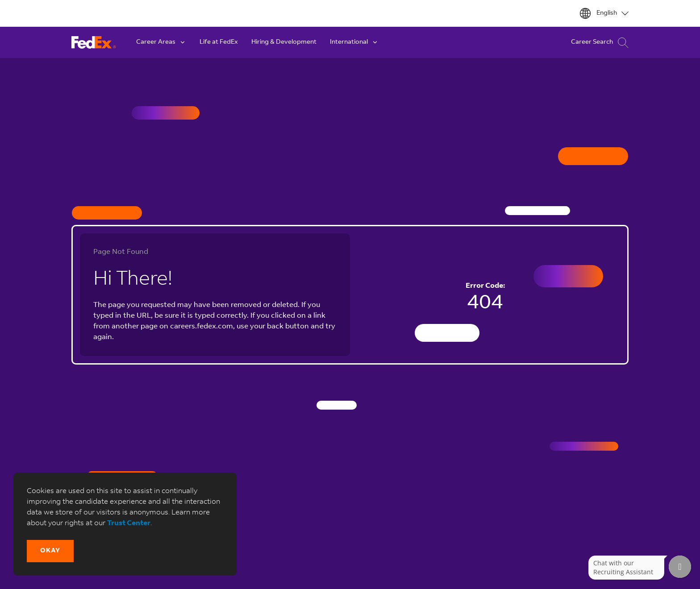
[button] (50, 551)
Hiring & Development (284, 42)
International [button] (354, 42)
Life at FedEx (219, 42)
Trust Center (129, 523)
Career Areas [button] (161, 42)
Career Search (600, 43)
